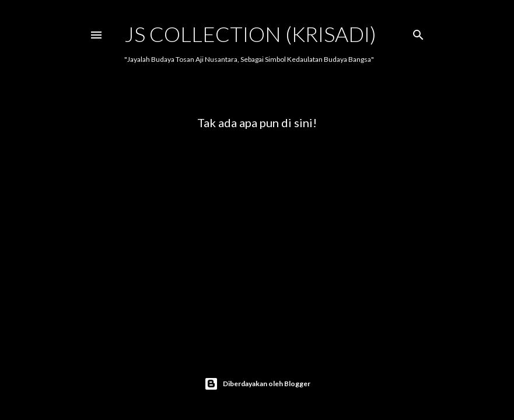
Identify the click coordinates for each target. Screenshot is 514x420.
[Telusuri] (418, 32)
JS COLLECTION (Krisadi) (250, 34)
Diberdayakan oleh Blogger (257, 384)
